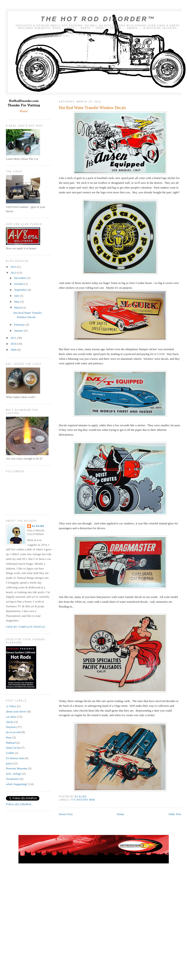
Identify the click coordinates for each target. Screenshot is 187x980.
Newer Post (66, 814)
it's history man (83, 800)
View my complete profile (26, 627)
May (17, 302)
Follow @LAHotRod (19, 804)
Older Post (175, 814)
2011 (14, 338)
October (19, 284)
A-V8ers (11, 706)
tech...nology (14, 774)
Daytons (11, 727)
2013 (14, 267)
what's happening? (17, 784)
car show (11, 717)
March (18, 308)
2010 (14, 344)
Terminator (13, 779)
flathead (11, 743)
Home (120, 814)
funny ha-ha (13, 748)
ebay (9, 737)
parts (9, 763)
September (21, 290)
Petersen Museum (17, 768)
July (17, 296)
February (20, 325)
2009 (14, 350)
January (19, 330)
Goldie (10, 753)
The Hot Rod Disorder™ (98, 19)
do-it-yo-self (13, 732)
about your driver (16, 711)
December (21, 278)
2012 (14, 273)
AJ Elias (38, 526)
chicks (10, 722)
